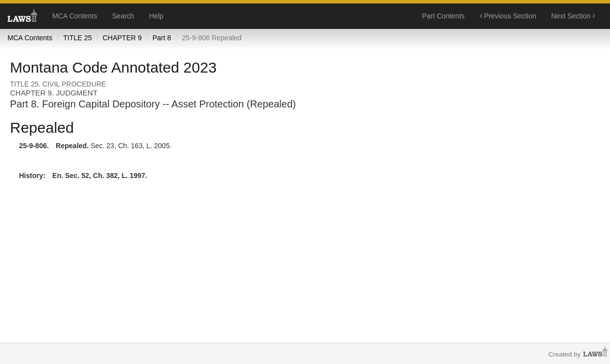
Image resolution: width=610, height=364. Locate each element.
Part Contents (443, 16)
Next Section (573, 16)
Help (156, 16)
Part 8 (161, 38)
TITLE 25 (78, 38)
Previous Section (508, 16)
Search (123, 16)
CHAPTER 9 (122, 38)
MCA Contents (75, 16)
